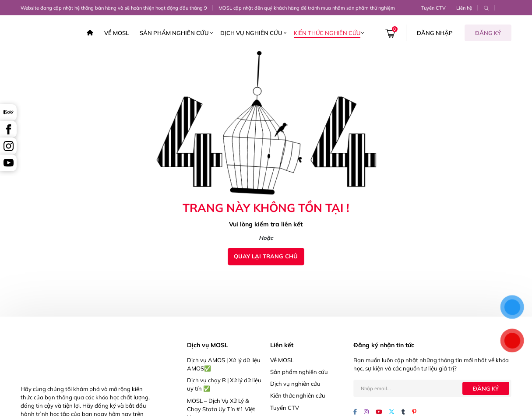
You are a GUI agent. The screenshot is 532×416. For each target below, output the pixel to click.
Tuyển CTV (433, 8)
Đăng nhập (435, 33)
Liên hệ (464, 8)
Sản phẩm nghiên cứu (174, 33)
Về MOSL (116, 33)
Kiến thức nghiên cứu (327, 33)
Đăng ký (488, 33)
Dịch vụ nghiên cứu (251, 33)
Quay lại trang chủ (266, 256)
